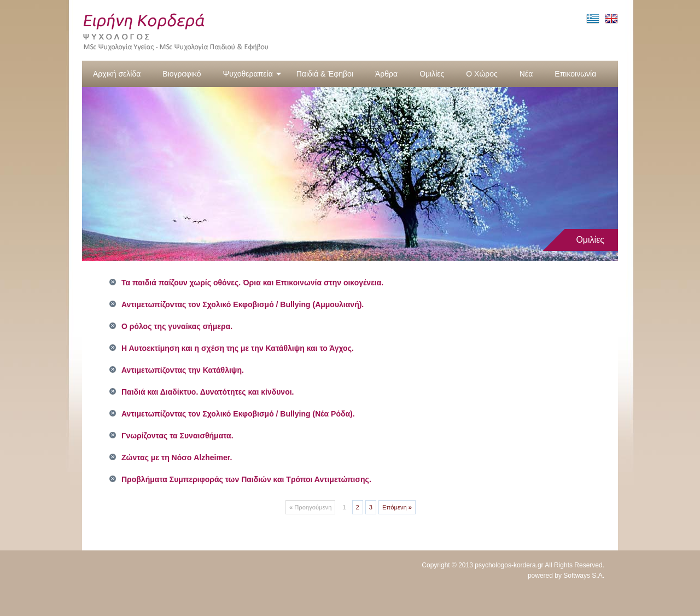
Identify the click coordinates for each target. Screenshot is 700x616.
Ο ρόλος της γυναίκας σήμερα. (177, 326)
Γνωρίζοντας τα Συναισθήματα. (177, 436)
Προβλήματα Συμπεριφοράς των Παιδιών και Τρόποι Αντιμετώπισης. (246, 479)
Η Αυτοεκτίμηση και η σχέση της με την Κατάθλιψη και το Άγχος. (238, 348)
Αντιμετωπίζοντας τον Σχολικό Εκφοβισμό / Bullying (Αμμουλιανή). (243, 304)
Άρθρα (386, 74)
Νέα (526, 74)
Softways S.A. (584, 576)
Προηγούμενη (310, 507)
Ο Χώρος (482, 74)
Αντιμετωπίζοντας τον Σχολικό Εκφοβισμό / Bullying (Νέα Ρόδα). (238, 414)
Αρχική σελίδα (117, 74)
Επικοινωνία (575, 74)
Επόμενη (397, 507)
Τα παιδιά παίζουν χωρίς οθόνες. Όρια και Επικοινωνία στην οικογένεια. (252, 283)
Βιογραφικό (182, 74)
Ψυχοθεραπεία (252, 74)
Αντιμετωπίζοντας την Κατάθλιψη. (183, 370)
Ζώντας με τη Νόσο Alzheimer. (177, 457)
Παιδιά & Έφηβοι (325, 74)
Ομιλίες (432, 74)
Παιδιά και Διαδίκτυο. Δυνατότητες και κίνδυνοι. (208, 392)
